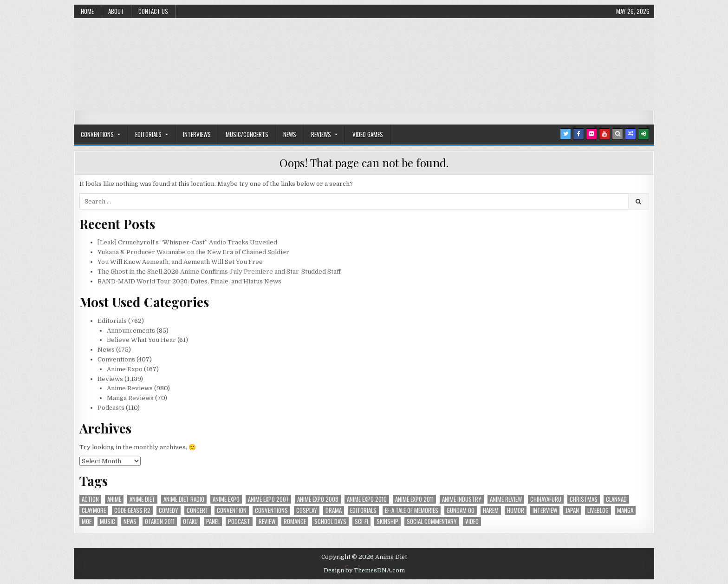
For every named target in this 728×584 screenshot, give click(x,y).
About (116, 11)
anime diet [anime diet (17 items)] (142, 499)
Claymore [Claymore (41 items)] (94, 510)
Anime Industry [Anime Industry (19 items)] (462, 499)
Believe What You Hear (141, 340)
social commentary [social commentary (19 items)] (432, 522)
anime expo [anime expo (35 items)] (226, 499)
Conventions (97, 134)
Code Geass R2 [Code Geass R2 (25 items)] (132, 510)
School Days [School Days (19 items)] (330, 522)
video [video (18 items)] (472, 522)
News (290, 134)
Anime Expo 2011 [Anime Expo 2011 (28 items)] (414, 499)
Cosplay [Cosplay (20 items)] (307, 510)
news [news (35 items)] (130, 522)
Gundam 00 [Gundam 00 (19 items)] (461, 510)
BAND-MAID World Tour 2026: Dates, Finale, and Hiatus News (189, 281)
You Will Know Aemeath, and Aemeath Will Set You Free (180, 262)
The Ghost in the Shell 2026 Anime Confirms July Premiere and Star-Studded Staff (219, 272)
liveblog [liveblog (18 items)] (598, 510)
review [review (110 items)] (267, 522)
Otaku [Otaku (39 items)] (190, 522)
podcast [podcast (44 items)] (239, 522)
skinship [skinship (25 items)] (387, 522)
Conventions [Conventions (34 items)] (271, 510)
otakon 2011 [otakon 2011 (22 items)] (160, 522)
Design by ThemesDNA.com (364, 571)
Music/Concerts (247, 134)
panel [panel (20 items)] (213, 522)
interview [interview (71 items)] (545, 510)
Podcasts (111, 408)
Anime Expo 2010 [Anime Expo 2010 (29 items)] (367, 499)
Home (87, 11)
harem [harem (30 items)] (491, 510)
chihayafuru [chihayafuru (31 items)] (546, 499)
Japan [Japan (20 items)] (572, 510)
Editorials (148, 134)
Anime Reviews (130, 388)
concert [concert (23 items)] (198, 510)
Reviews (321, 134)
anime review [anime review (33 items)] (506, 499)
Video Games (368, 134)
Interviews (197, 134)
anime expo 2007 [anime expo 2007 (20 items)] (268, 499)
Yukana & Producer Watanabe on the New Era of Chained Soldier (193, 252)
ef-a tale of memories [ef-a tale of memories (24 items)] (412, 510)
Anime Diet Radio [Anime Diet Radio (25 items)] (184, 499)
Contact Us (153, 11)
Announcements (131, 331)
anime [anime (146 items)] (114, 499)
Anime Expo (125, 369)
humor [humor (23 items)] (516, 510)
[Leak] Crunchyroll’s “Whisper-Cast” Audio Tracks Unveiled (187, 242)
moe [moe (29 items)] (87, 522)
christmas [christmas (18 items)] (584, 499)
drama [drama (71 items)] (334, 510)
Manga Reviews (130, 398)
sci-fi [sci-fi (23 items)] (361, 522)
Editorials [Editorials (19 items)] (363, 510)
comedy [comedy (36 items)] (169, 510)
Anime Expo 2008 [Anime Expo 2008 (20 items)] (318, 499)
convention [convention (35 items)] (232, 510)
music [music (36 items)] (107, 522)
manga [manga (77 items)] (625, 510)
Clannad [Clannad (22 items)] (616, 499)
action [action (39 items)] (90, 499)
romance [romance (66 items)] (295, 522)
